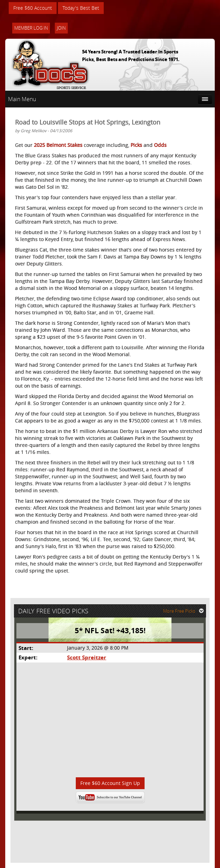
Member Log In (31, 28)
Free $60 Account (33, 8)
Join (61, 28)
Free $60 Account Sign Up (110, 783)
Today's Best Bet (81, 8)
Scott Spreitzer (87, 657)
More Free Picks (183, 611)
